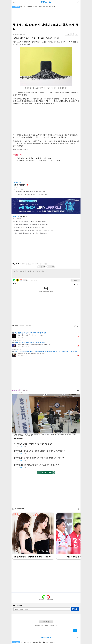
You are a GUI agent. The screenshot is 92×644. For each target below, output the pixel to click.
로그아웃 (25, 280)
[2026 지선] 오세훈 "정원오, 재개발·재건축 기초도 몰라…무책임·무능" (37, 465)
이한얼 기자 (21, 185)
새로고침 (26, 217)
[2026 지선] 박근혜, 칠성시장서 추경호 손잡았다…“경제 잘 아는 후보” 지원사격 (40, 451)
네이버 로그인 (14, 280)
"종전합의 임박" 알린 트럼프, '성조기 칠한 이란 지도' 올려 (38, 7)
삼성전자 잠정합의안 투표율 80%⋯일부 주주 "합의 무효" (29, 227)
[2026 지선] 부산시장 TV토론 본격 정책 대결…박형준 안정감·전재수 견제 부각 (39, 458)
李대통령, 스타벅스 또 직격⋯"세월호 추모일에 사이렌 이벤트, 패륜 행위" (34, 230)
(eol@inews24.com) (24, 150)
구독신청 (75, 609)
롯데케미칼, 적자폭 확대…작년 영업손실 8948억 (34, 158)
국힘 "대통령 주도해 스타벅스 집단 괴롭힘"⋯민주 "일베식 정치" (31, 224)
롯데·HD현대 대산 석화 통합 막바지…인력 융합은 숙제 (30, 192)
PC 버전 (46, 622)
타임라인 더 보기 (46, 472)
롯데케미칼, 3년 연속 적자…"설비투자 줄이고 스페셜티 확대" (38, 161)
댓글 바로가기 (75, 631)
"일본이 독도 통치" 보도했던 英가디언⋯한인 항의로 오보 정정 (31, 233)
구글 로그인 (21, 280)
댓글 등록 (76, 280)
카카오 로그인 (18, 280)
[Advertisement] (46, 16)
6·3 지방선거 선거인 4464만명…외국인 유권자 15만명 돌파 (31, 194)
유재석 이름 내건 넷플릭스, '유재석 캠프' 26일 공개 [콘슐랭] (30, 222)
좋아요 (27, 185)
